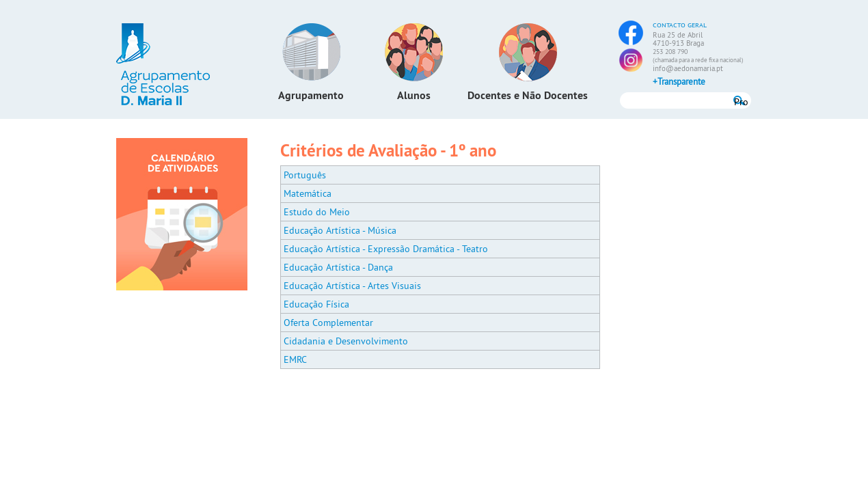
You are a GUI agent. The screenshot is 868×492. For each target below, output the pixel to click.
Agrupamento (311, 95)
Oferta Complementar (328, 323)
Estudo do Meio (317, 212)
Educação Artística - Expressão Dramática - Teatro (386, 249)
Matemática (308, 193)
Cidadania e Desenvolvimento (346, 341)
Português (305, 175)
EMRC (295, 359)
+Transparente (679, 81)
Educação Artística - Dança (338, 267)
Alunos (414, 95)
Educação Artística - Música (340, 230)
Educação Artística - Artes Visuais (352, 286)
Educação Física (316, 304)
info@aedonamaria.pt (688, 68)
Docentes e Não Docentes (528, 95)
